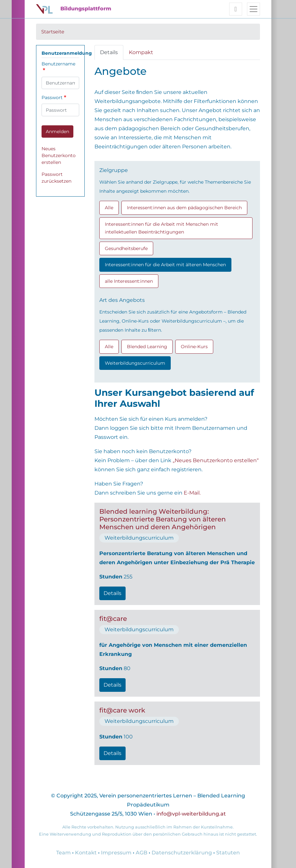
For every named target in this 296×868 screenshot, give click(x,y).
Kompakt (141, 52)
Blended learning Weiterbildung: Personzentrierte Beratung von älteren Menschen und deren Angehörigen (163, 519)
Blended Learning (147, 347)
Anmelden (57, 131)
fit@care (113, 619)
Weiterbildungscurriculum (135, 363)
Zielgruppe (114, 170)
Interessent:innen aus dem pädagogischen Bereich (184, 208)
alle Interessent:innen (129, 281)
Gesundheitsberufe (126, 248)
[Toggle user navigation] (236, 9)
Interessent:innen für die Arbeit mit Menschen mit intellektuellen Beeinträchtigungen (161, 228)
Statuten (228, 853)
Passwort (52, 97)
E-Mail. (192, 493)
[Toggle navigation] (253, 9)
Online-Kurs (194, 347)
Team (63, 853)
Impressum (116, 853)
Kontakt (86, 853)
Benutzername (58, 64)
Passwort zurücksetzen (56, 178)
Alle (109, 208)
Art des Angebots (122, 300)
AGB (142, 853)
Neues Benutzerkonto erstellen (59, 155)
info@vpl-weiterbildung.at (191, 814)
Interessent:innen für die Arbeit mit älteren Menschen (165, 265)
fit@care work (122, 710)
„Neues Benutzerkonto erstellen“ (216, 460)
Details (109, 52)
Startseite (53, 32)
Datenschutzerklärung (182, 853)
